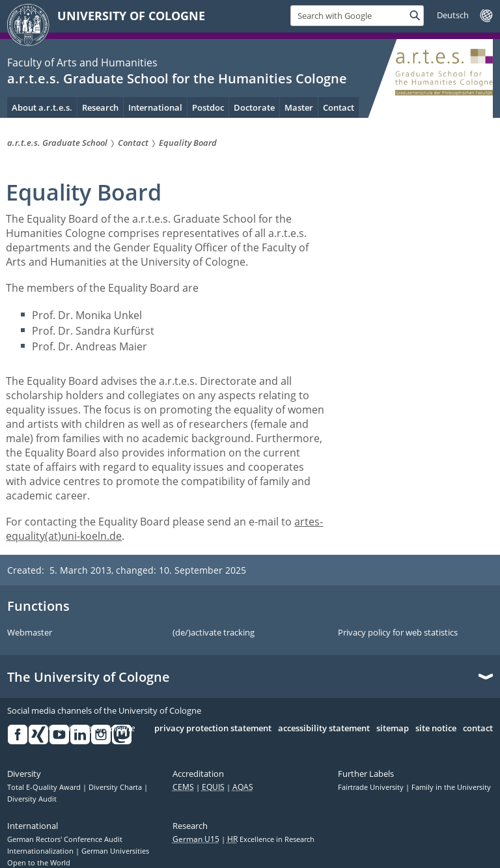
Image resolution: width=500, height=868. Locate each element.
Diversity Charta (116, 787)
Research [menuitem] (100, 107)
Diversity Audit (32, 799)
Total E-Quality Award (45, 787)
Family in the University (451, 787)
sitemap (393, 729)
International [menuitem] (155, 107)
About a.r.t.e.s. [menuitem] (42, 107)
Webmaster (30, 633)
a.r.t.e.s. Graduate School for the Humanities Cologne (177, 78)
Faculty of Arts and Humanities (82, 63)
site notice (436, 729)
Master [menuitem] (299, 107)
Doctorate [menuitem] (254, 107)
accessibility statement (324, 729)
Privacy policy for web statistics (398, 633)
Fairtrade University (372, 787)
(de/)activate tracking (214, 633)
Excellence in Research (271, 839)
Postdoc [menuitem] (208, 107)
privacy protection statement (213, 729)
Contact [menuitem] (339, 107)
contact (478, 729)
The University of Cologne (89, 677)
